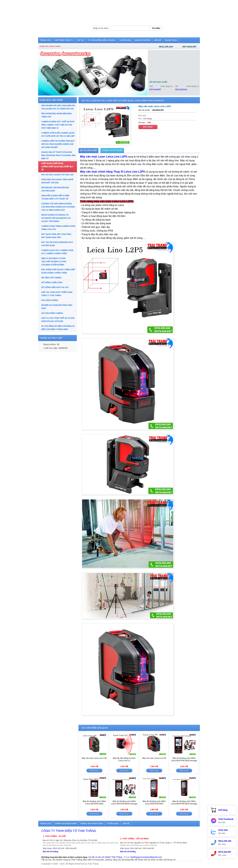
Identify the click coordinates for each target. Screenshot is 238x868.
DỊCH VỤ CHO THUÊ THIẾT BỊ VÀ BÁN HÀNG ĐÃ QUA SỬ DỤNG (58, 320)
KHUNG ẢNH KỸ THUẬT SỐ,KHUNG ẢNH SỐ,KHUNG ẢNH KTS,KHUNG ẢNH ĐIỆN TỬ (58, 155)
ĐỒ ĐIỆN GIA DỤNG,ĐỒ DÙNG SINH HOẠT (57, 307)
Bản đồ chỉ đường (50, 852)
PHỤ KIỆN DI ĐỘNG (50, 300)
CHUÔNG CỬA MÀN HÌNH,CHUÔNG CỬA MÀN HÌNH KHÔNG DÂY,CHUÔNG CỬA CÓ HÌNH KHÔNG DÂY (58, 207)
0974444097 (155, 89)
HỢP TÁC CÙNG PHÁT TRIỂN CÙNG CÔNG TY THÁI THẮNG (57, 294)
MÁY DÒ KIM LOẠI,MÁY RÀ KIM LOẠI (57, 175)
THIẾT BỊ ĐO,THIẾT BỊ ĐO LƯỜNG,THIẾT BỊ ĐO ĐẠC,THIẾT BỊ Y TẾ (57, 167)
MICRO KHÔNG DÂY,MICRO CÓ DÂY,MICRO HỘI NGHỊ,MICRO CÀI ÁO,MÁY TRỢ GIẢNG (56, 218)
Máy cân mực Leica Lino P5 (154, 758)
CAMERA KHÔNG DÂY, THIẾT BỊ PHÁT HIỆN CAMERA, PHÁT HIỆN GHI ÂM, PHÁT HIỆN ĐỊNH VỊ (58, 125)
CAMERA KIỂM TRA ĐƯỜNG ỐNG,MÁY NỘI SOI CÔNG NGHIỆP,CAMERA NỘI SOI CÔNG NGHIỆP (58, 144)
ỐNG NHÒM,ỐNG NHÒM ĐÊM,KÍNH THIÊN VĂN (56, 115)
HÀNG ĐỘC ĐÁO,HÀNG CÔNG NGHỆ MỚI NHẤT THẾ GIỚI (57, 181)
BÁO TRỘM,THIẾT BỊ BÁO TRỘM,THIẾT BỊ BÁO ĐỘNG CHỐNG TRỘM (58, 271)
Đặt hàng (148, 127)
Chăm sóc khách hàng (50, 46)
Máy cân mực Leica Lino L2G (94, 758)
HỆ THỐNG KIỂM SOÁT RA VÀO (55, 287)
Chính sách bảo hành (66, 824)
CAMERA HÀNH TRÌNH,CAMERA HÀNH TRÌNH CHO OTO (58, 228)
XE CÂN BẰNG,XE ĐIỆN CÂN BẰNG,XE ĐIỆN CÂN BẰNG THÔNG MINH (58, 328)
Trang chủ (46, 824)
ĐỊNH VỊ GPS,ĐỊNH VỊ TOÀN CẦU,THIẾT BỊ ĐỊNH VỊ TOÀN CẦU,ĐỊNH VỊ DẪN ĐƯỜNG (54, 262)
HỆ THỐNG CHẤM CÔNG (52, 283)
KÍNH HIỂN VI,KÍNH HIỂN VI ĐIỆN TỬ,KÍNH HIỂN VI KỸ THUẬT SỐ (55, 197)
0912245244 (181, 89)
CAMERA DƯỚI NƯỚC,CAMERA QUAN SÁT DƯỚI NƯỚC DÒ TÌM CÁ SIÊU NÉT (58, 135)
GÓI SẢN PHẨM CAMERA (52, 313)
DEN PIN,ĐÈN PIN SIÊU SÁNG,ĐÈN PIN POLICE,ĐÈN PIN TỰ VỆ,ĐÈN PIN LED (58, 107)
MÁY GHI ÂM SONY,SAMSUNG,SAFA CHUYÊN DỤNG (57, 244)
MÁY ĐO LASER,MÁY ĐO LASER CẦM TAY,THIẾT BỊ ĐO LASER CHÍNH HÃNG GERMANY (123, 101)
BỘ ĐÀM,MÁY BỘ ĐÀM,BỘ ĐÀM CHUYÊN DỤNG (55, 189)
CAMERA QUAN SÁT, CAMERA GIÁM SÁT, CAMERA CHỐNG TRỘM (57, 252)
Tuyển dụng (113, 824)
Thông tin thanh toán (92, 824)
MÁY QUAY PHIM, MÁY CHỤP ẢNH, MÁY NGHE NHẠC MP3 (56, 236)
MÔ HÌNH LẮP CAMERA (51, 278)
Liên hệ (126, 824)
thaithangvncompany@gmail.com (146, 857)
